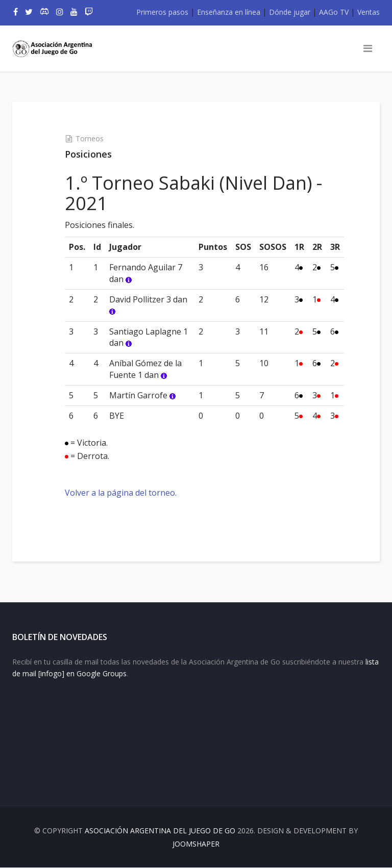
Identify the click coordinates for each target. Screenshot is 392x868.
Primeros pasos (162, 12)
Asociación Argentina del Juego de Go (160, 831)
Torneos (90, 138)
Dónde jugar (290, 12)
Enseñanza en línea (229, 12)
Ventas (369, 12)
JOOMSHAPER (196, 844)
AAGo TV (334, 12)
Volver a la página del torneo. (121, 493)
